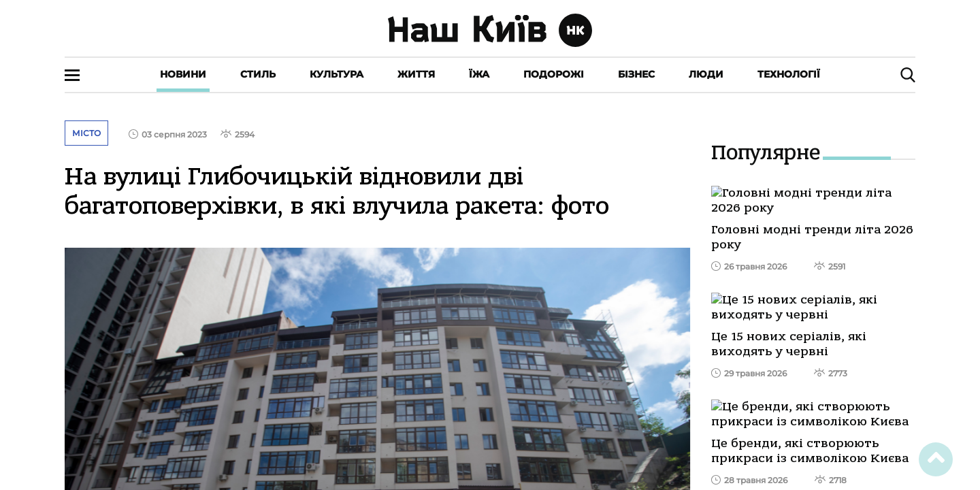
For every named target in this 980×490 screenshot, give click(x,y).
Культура (337, 74)
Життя (416, 74)
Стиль (258, 74)
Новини (183, 74)
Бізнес (636, 74)
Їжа (479, 74)
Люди (706, 74)
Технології (789, 74)
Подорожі (554, 74)
